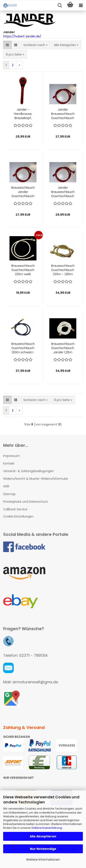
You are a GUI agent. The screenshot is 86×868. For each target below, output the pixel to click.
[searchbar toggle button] (60, 5)
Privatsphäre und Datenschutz (26, 502)
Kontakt (9, 463)
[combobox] (36, 45)
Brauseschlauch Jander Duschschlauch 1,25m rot (23, 192)
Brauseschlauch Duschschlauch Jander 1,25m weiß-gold (63, 348)
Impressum (11, 456)
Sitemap (9, 494)
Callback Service (15, 509)
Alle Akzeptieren (43, 836)
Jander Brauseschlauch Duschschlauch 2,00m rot (63, 192)
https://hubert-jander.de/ (22, 36)
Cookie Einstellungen (18, 516)
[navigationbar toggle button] (81, 5)
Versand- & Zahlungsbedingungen (28, 471)
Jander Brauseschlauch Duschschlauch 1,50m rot (63, 114)
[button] (7, 45)
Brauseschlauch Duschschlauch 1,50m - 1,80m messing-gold (63, 270)
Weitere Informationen (43, 860)
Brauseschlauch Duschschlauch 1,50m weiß (23, 270)
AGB (6, 486)
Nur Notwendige (43, 849)
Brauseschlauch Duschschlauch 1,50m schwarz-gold (23, 348)
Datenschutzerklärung (47, 828)
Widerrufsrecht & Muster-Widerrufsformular (36, 479)
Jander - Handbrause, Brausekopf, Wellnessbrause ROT (23, 114)
